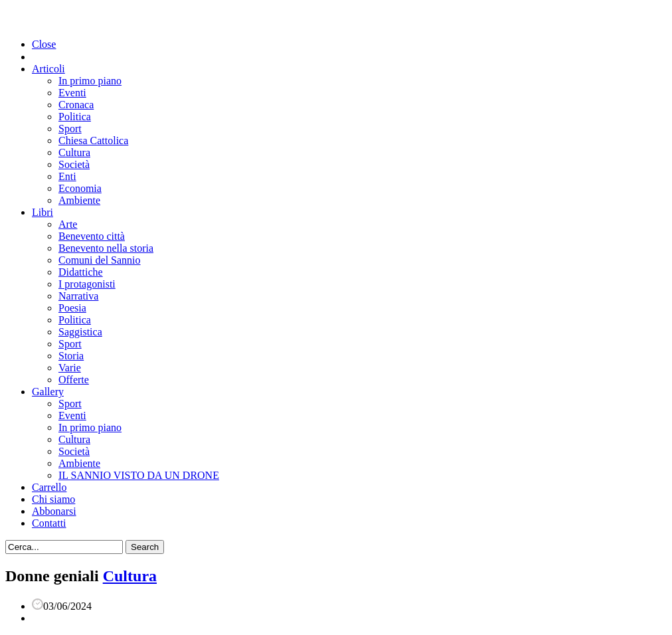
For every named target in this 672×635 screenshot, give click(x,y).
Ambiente (79, 200)
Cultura (74, 152)
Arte (68, 224)
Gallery (48, 392)
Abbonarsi (54, 511)
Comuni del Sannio (100, 260)
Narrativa (78, 296)
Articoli (48, 69)
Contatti (49, 523)
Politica (75, 117)
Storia (71, 356)
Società (74, 164)
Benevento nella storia (106, 248)
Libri (42, 212)
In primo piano (90, 81)
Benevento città (92, 236)
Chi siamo (53, 499)
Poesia (72, 308)
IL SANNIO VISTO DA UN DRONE (139, 475)
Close (44, 44)
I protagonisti (87, 284)
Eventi (72, 93)
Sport (70, 129)
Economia (80, 188)
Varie (70, 368)
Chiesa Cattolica (93, 140)
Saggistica (80, 332)
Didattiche (81, 272)
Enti (67, 176)
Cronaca (76, 105)
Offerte (74, 380)
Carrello (49, 487)
